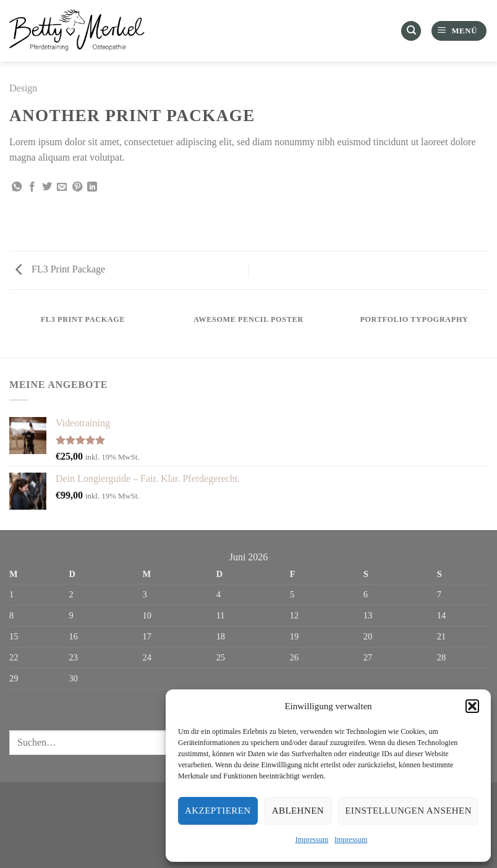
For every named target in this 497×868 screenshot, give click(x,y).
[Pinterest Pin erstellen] (77, 187)
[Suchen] (411, 31)
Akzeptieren (218, 811)
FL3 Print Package (60, 269)
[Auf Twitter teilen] (47, 187)
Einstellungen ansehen (408, 811)
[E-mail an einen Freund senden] (62, 187)
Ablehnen (298, 811)
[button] (472, 706)
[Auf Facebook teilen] (32, 187)
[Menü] (459, 31)
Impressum (312, 840)
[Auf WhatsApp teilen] (17, 187)
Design (23, 88)
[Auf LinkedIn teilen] (92, 187)
